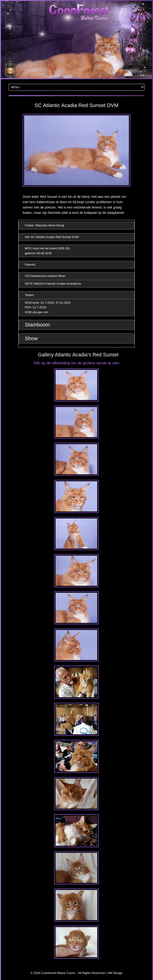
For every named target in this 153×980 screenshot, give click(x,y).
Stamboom (37, 325)
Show (31, 338)
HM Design (115, 973)
